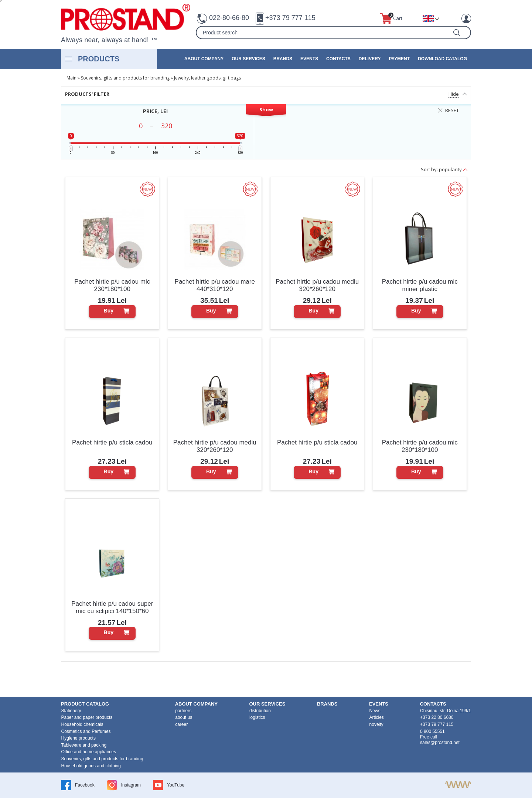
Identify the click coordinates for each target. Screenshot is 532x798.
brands (283, 59)
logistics (257, 717)
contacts (338, 59)
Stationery (71, 711)
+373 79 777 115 (290, 18)
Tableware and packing (84, 745)
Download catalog (442, 59)
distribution (260, 711)
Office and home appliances (89, 752)
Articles (377, 717)
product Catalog (85, 704)
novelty (376, 724)
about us (184, 717)
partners (183, 711)
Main (71, 78)
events (309, 59)
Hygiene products (79, 738)
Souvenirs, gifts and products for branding (125, 78)
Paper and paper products (87, 717)
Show (266, 109)
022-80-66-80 (229, 18)
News (375, 711)
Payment (399, 59)
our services (248, 59)
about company (204, 59)
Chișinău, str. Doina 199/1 (445, 711)
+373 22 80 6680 (437, 717)
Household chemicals (82, 724)
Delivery (370, 59)
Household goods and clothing (91, 766)
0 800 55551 (432, 731)
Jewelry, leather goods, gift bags (207, 78)
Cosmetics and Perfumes (86, 731)
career (181, 724)
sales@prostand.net (440, 743)
